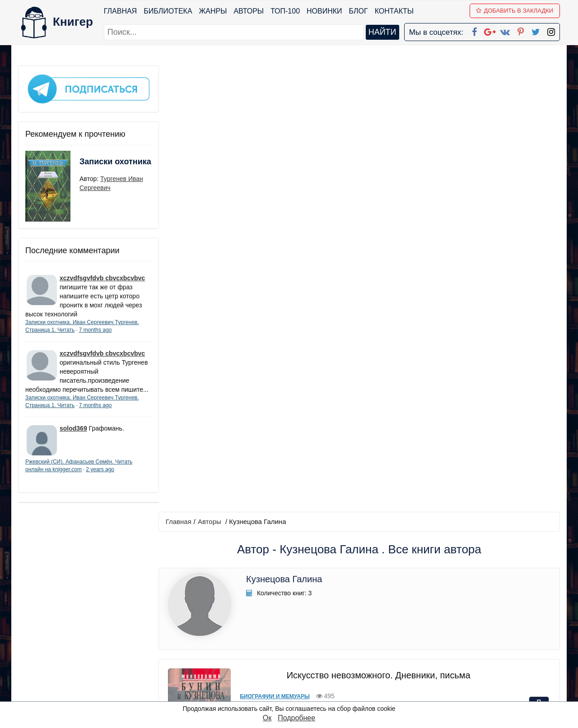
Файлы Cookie (437, 635)
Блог (359, 11)
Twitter (297, 670)
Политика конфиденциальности (467, 624)
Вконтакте (303, 647)
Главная (120, 11)
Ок (267, 718)
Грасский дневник (377, 463)
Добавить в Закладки (515, 11)
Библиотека (168, 11)
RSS (293, 694)
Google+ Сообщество (323, 635)
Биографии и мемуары (272, 250)
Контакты (394, 11)
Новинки (324, 11)
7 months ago (96, 329)
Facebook (301, 612)
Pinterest (300, 659)
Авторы (249, 11)
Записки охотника (98, 166)
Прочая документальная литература (295, 367)
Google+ (301, 624)
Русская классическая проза (284, 484)
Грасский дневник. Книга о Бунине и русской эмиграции (377, 346)
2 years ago (100, 477)
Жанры (213, 11)
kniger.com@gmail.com (473, 612)
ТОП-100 (285, 11)
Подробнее (296, 718)
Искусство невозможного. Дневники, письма (377, 229)
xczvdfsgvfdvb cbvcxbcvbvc (102, 277)
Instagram (302, 682)
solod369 (73, 436)
